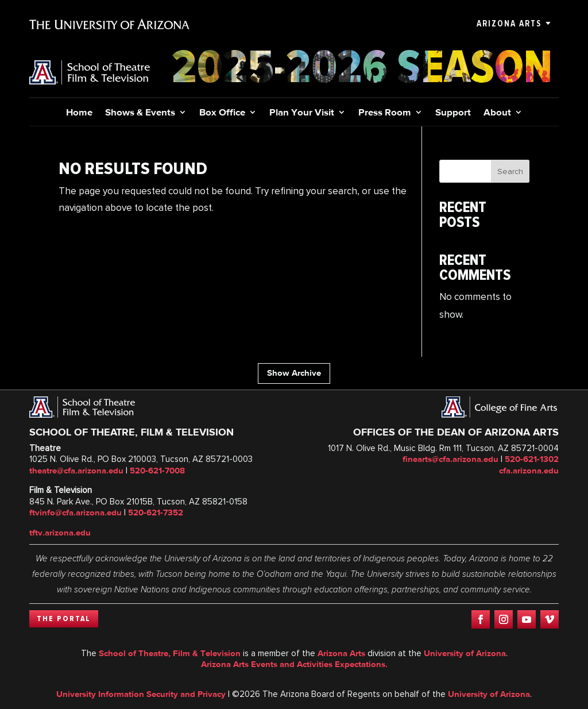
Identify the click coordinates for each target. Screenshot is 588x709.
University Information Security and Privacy (141, 694)
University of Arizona (465, 653)
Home (79, 113)
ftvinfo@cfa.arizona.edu (76, 513)
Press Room (385, 113)
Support (453, 113)
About (497, 113)
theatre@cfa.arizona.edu (76, 471)
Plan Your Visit (302, 113)
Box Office (222, 113)
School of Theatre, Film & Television (170, 653)
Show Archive (294, 373)
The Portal (64, 619)
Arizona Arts (509, 24)
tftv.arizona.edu (60, 533)
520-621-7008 (157, 471)
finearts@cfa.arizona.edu (450, 459)
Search (510, 172)
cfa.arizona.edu (529, 471)
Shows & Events (140, 113)
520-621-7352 (156, 513)
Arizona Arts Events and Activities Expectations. (294, 664)
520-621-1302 (532, 459)
